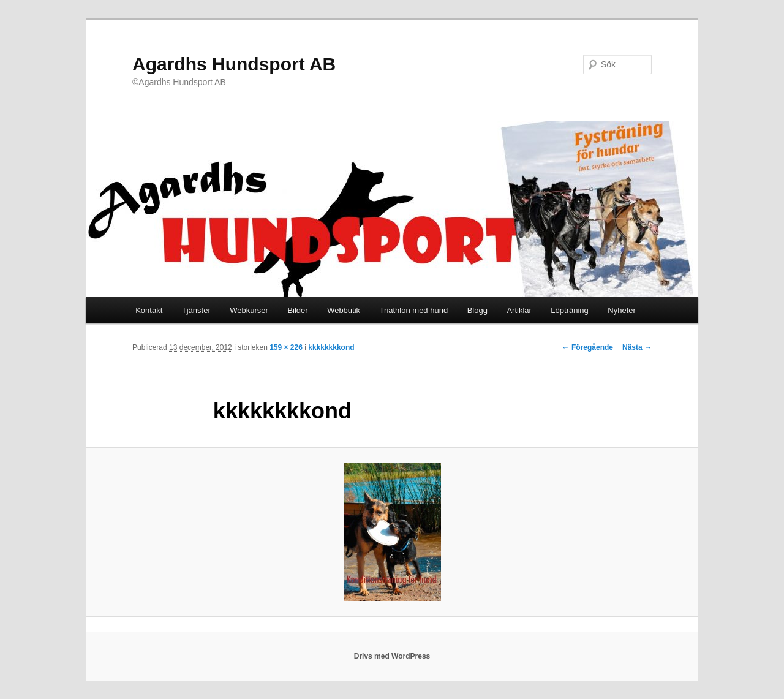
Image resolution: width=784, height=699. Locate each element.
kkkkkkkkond (331, 347)
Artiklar (519, 310)
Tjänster (196, 310)
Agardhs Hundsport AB (234, 64)
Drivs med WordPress (392, 656)
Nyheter (622, 310)
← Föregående (588, 347)
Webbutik (344, 310)
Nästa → (637, 347)
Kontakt (149, 310)
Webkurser (249, 310)
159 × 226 (286, 347)
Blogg (477, 310)
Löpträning (569, 310)
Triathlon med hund (414, 310)
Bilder (297, 310)
